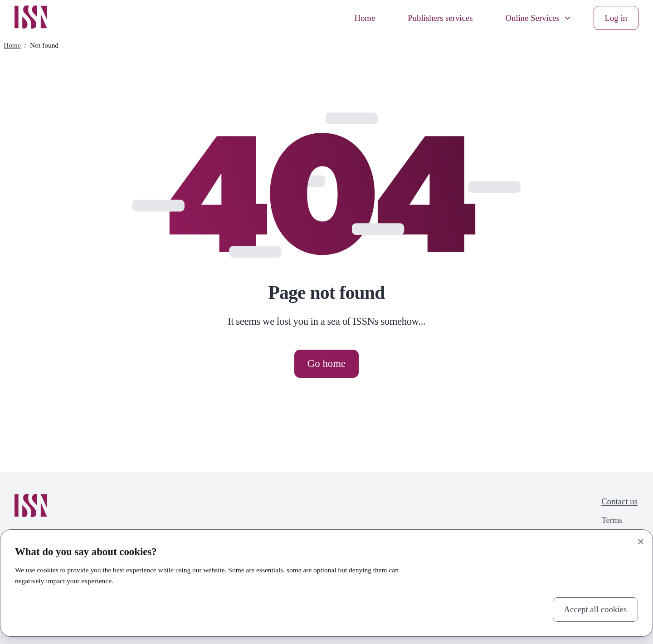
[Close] (641, 542)
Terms (612, 520)
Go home (326, 363)
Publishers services (440, 18)
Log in (616, 18)
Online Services (539, 18)
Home (365, 18)
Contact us (619, 501)
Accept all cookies (595, 609)
